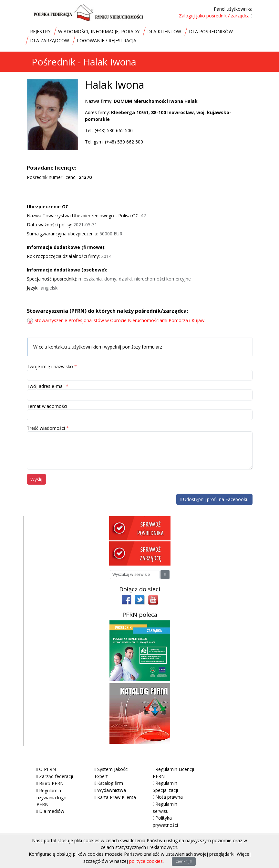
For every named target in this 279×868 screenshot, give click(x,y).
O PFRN (47, 769)
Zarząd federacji (56, 776)
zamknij (184, 861)
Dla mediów (52, 811)
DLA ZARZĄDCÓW (50, 40)
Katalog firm (110, 783)
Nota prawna (169, 797)
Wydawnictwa (112, 790)
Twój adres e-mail (46, 386)
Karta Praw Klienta (117, 797)
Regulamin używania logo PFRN (52, 797)
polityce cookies (146, 861)
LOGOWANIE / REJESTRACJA (107, 40)
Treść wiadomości (46, 428)
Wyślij (36, 479)
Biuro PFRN (51, 783)
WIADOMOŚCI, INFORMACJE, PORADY (99, 31)
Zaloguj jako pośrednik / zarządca (214, 16)
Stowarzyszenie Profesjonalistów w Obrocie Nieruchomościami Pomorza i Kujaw (119, 320)
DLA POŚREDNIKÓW (211, 31)
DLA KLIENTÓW (164, 31)
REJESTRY (40, 31)
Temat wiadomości (47, 406)
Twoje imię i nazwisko (50, 366)
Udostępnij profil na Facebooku (214, 499)
